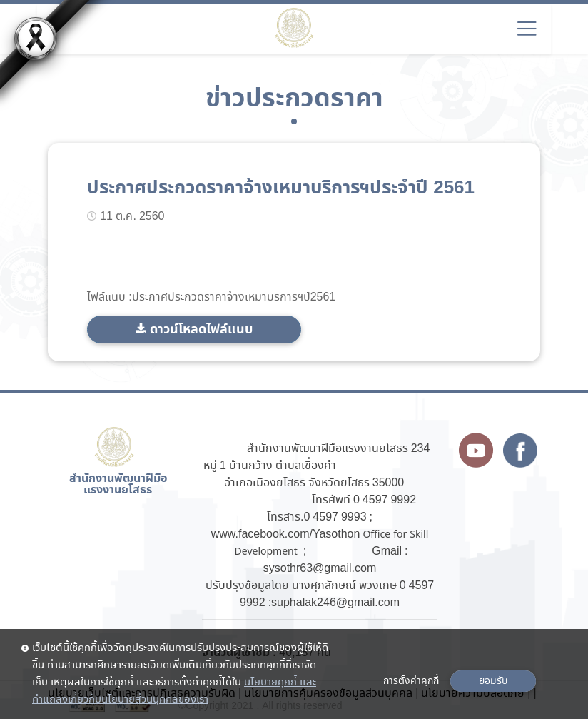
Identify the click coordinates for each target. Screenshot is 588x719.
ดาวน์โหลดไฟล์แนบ (201, 330)
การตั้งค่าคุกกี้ (411, 681)
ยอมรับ (493, 681)
